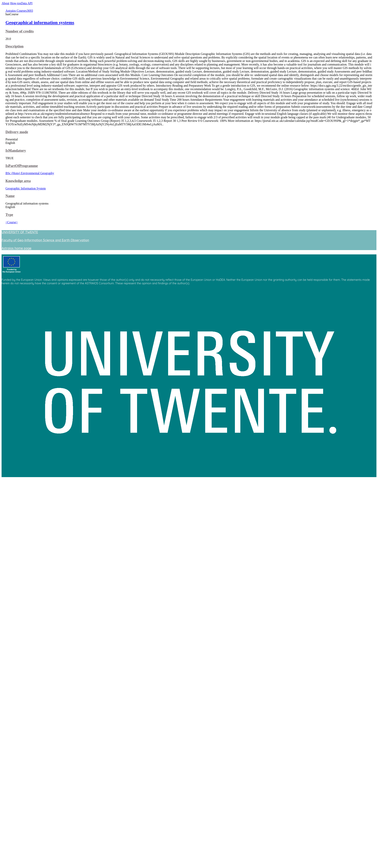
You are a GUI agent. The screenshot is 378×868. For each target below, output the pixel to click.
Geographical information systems (40, 22)
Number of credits (20, 31)
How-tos (16, 3)
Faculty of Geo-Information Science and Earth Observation (45, 240)
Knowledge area (18, 181)
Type (9, 215)
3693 (30, 11)
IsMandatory (16, 150)
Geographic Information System (26, 188)
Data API (27, 3)
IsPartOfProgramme (22, 166)
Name (10, 196)
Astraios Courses (16, 11)
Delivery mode (17, 132)
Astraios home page (16, 248)
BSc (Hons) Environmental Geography (30, 173)
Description (14, 46)
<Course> (12, 222)
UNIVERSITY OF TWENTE (20, 232)
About (5, 3)
